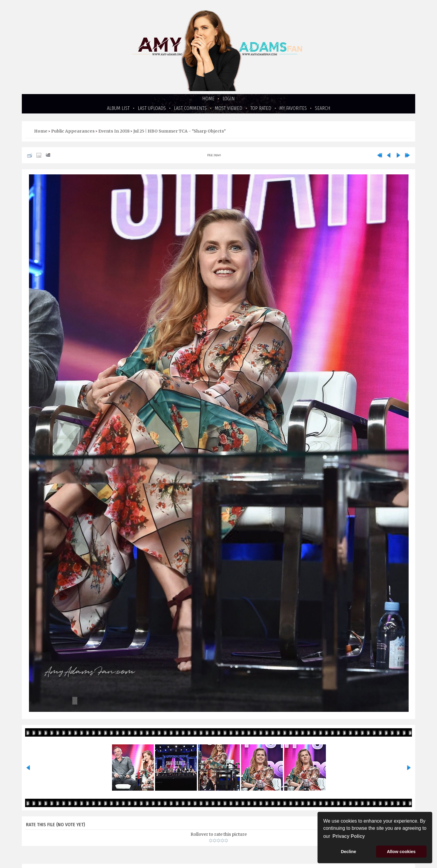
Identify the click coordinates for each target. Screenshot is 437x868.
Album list (118, 108)
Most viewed (229, 108)
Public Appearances (73, 131)
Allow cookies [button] (401, 852)
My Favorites (293, 108)
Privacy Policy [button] (349, 836)
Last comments (190, 108)
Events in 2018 (114, 131)
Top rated (261, 108)
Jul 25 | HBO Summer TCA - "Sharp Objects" (180, 131)
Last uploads (152, 108)
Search (323, 108)
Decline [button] (348, 852)
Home (208, 99)
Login (229, 99)
